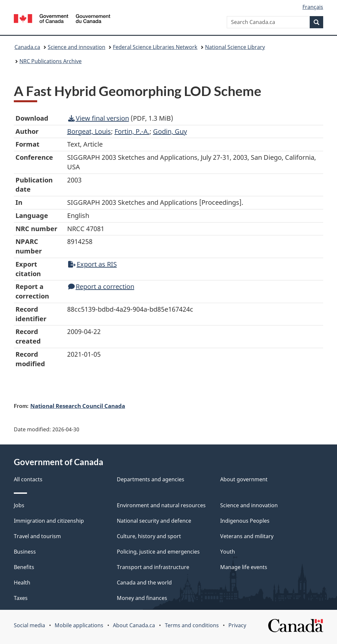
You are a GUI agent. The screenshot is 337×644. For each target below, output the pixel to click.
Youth (228, 552)
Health (22, 583)
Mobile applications (79, 625)
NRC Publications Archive (51, 61)
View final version (99, 118)
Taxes (21, 598)
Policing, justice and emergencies (158, 552)
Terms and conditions (192, 625)
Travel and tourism (37, 536)
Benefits (24, 567)
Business (25, 552)
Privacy (237, 625)
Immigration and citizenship (49, 521)
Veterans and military (247, 536)
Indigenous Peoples (245, 521)
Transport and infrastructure (153, 567)
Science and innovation (77, 47)
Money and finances (142, 598)
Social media (29, 625)
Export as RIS (92, 264)
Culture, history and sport (149, 536)
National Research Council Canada (78, 406)
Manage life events (244, 567)
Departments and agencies (151, 479)
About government (244, 479)
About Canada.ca (134, 625)
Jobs (19, 505)
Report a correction (101, 286)
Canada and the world (144, 583)
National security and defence (154, 521)
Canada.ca (27, 47)
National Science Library (235, 47)
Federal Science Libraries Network (155, 47)
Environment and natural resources (161, 505)
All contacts (28, 479)
